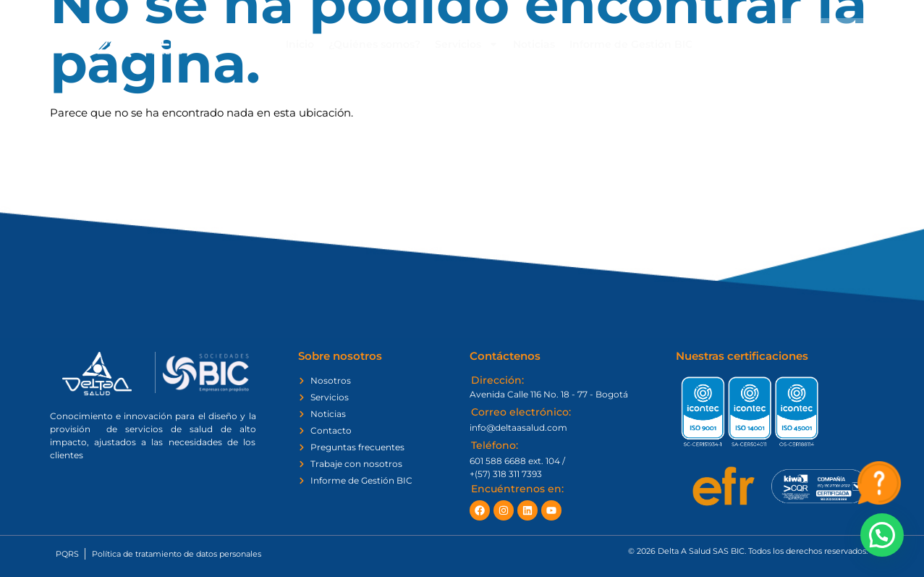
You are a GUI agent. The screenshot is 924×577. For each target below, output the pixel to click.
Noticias (534, 44)
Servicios (467, 44)
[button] (882, 535)
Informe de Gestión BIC (631, 44)
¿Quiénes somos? (374, 44)
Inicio (300, 44)
